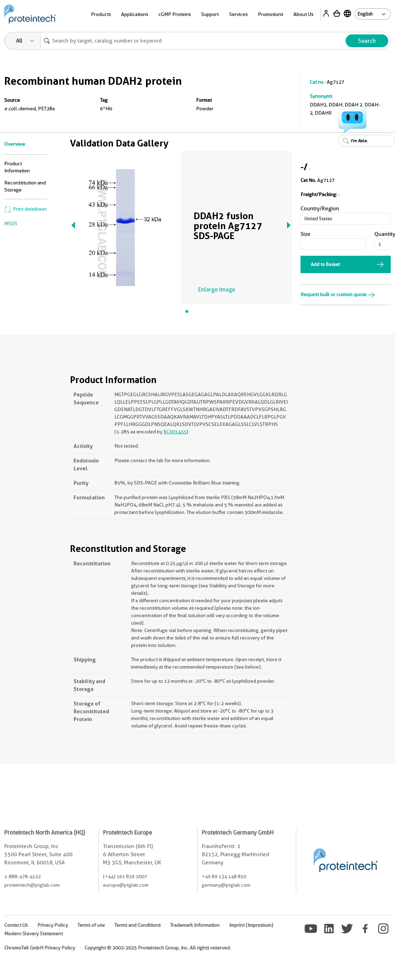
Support (210, 14)
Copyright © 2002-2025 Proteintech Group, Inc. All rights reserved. (158, 948)
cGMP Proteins (175, 14)
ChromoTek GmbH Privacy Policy (40, 948)
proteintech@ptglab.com (32, 885)
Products (101, 14)
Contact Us (16, 925)
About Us (303, 14)
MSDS (11, 223)
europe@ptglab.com (126, 885)
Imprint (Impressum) (251, 925)
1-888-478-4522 (23, 876)
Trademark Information (195, 925)
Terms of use (91, 925)
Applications (135, 14)
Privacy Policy (53, 925)
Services (238, 14)
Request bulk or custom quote (338, 294)
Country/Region (320, 209)
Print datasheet (25, 209)
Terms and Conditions (137, 925)
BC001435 (175, 432)
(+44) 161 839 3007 (125, 876)
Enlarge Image (217, 290)
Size (305, 234)
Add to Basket (325, 264)
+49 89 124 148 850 (224, 876)
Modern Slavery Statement (34, 934)
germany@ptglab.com (226, 885)
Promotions (270, 14)
